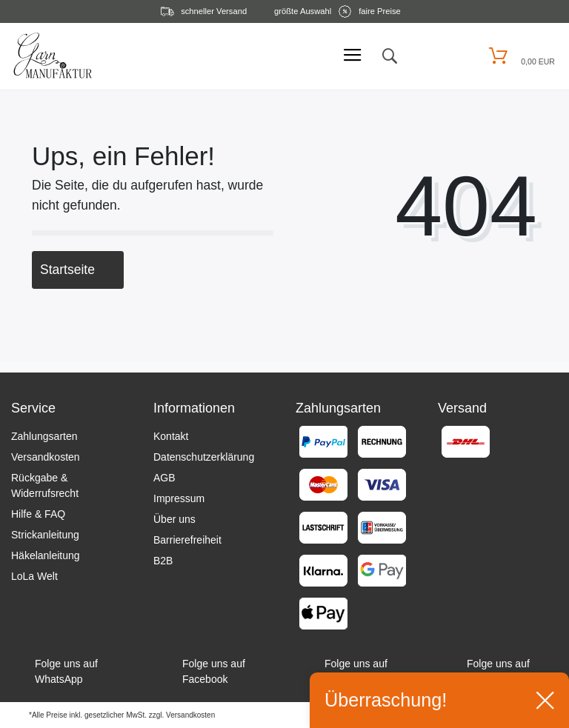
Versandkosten (46, 457)
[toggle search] (389, 56)
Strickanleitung (45, 535)
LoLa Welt (34, 576)
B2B (163, 561)
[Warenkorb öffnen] (520, 56)
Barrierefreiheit (187, 540)
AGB (164, 478)
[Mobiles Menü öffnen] (353, 56)
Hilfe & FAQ (38, 514)
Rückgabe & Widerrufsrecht (45, 485)
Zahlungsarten (44, 436)
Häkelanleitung (46, 555)
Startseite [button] (78, 270)
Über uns (174, 519)
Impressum (179, 498)
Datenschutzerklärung (204, 457)
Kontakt (171, 436)
